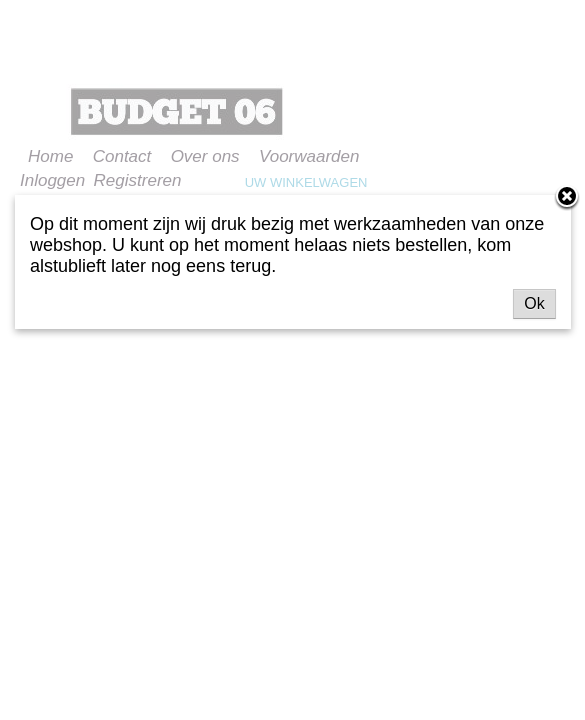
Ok (534, 303)
